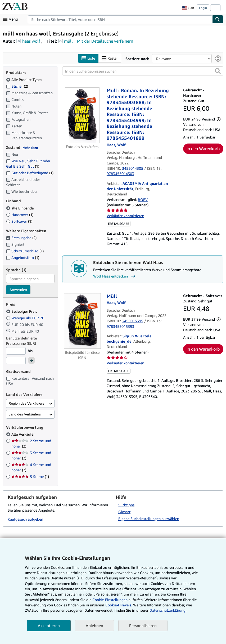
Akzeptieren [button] (49, 625)
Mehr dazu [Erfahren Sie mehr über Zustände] (30, 148)
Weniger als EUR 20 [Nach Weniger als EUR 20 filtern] (26, 318)
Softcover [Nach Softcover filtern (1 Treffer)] (19, 221)
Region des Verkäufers (26, 403)
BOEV (143, 200)
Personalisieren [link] (143, 625)
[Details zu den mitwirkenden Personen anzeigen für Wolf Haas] (117, 145)
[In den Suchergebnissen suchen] (143, 71)
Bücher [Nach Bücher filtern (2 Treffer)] (17, 86)
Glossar (124, 512)
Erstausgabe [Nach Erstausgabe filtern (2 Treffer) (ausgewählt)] (21, 238)
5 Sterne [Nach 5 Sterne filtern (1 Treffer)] (30, 477)
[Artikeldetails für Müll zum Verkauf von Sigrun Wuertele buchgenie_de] (82, 321)
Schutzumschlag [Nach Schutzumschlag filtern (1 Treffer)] (25, 251)
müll (68, 41)
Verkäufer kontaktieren (125, 216)
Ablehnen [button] (94, 625)
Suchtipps (126, 505)
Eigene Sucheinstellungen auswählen (149, 519)
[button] (218, 71)
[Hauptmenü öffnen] (12, 19)
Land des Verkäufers (25, 414)
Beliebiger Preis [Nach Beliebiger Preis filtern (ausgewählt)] (22, 311)
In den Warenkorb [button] (203, 149)
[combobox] (120, 19)
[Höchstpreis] (16, 361)
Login (203, 8)
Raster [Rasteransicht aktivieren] (110, 58)
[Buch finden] (218, 19)
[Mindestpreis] (16, 351)
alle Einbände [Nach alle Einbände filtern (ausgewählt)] (20, 208)
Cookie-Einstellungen (110, 600)
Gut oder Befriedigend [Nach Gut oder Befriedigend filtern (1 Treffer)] (30, 173)
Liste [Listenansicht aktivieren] (88, 58)
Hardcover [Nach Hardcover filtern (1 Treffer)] (20, 215)
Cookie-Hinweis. (119, 605)
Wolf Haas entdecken (115, 276)
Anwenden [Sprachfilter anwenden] (18, 290)
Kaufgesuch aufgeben (25, 519)
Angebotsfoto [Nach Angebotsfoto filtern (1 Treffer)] (23, 258)
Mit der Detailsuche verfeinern (105, 41)
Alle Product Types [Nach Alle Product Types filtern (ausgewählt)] (25, 80)
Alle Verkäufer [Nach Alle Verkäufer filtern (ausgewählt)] (24, 434)
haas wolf (31, 41)
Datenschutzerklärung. (168, 610)
